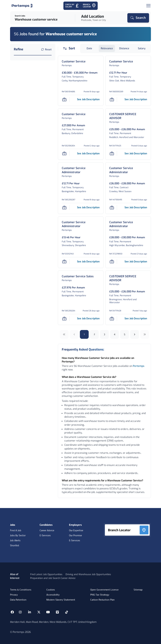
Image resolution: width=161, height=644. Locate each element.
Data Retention (18, 600)
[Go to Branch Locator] (89, 6)
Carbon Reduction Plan (102, 600)
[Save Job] (64, 99)
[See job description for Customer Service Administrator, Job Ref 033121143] (88, 262)
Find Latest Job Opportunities (46, 574)
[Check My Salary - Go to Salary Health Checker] (72, 6)
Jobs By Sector (18, 536)
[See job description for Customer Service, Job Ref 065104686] (88, 99)
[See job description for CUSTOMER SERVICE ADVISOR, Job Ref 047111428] (136, 318)
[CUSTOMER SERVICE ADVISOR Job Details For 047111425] (128, 116)
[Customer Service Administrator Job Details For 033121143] (81, 224)
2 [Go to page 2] (94, 334)
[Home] (22, 6)
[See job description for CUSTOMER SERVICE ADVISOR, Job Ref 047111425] (136, 153)
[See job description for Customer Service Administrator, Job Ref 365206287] (88, 207)
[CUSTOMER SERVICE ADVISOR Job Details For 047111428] (128, 278)
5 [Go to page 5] (125, 334)
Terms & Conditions (21, 590)
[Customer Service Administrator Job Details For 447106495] (128, 170)
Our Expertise (76, 531)
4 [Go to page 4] (115, 334)
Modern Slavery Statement (61, 600)
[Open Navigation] (148, 6)
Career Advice (47, 531)
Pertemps (139, 366)
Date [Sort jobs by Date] (89, 48)
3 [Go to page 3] (104, 334)
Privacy (14, 595)
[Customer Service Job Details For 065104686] (74, 62)
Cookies (51, 590)
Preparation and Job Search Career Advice (53, 578)
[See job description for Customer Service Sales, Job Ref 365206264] (88, 318)
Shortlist (15, 546)
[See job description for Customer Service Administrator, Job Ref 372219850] (136, 262)
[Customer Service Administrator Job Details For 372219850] (128, 224)
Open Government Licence (104, 590)
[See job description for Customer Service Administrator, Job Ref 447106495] (136, 207)
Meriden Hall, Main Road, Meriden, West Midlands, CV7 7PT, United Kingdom (53, 622)
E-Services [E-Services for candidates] (45, 536)
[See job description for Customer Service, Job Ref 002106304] (88, 153)
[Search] (138, 18)
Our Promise (75, 536)
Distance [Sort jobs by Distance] (124, 48)
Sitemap (138, 590)
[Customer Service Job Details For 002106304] (74, 114)
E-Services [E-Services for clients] (75, 541)
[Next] (135, 334)
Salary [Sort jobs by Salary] (142, 48)
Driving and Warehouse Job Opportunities (88, 574)
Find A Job (16, 531)
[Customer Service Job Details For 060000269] (121, 62)
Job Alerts (15, 541)
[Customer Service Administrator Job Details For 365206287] (81, 170)
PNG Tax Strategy (100, 595)
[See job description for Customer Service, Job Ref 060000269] (136, 99)
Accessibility (53, 595)
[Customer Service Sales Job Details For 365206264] (78, 276)
